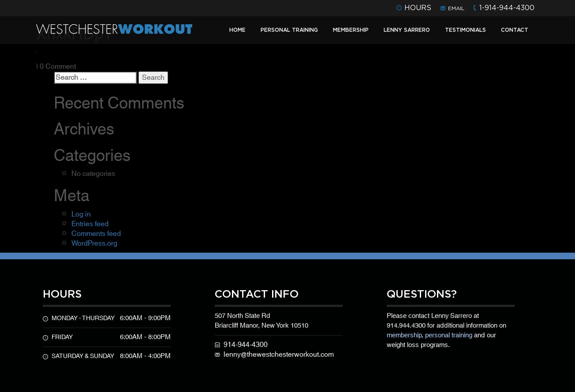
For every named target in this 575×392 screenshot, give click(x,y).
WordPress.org (94, 243)
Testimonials (465, 30)
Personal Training (289, 30)
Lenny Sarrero (407, 30)
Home (237, 30)
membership (404, 335)
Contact (515, 30)
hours (418, 7)
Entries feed (90, 224)
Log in (81, 214)
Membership (351, 30)
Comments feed (96, 234)
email (456, 8)
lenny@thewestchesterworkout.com (279, 355)
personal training (449, 335)
